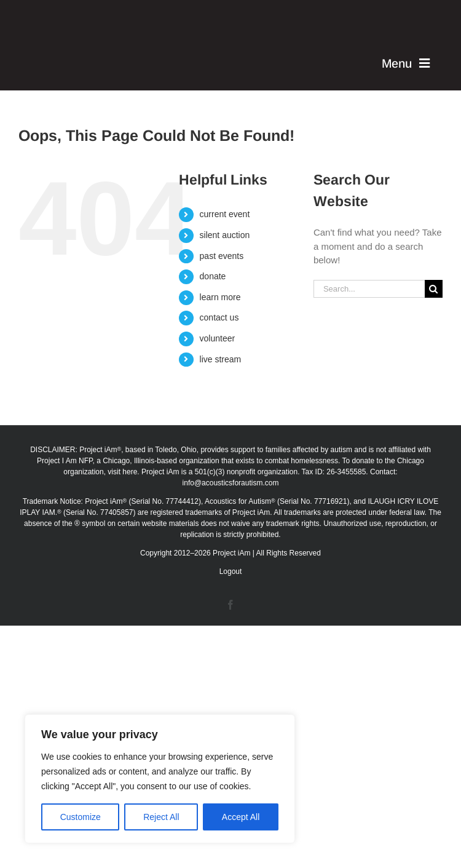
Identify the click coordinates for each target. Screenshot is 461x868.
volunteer (218, 338)
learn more (220, 297)
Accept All (241, 817)
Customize (81, 817)
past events (222, 256)
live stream (221, 359)
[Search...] (369, 289)
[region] (160, 779)
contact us (219, 317)
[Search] (434, 289)
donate (213, 276)
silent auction (225, 235)
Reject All (161, 817)
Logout (231, 571)
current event (225, 214)
